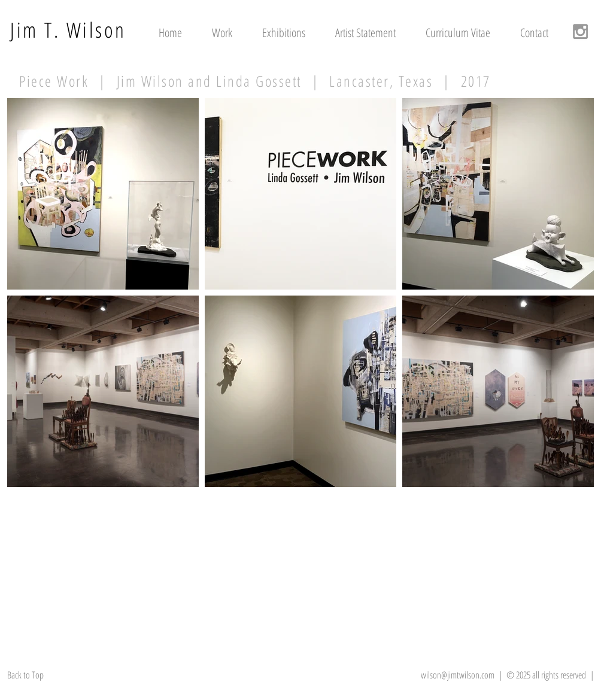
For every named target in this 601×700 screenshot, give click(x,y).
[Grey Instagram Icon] (580, 31)
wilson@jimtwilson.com (458, 675)
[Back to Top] (34, 675)
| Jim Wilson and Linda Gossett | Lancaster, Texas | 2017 (290, 81)
